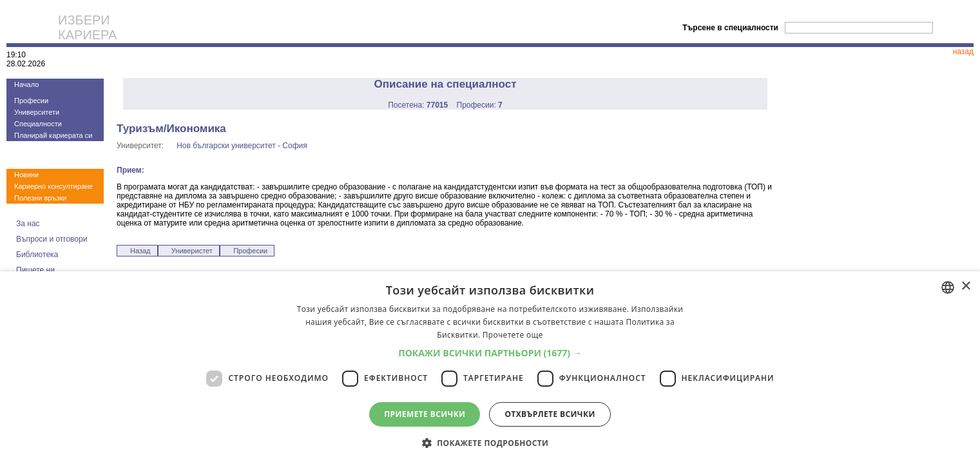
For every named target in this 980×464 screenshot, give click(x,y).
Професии (31, 101)
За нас (28, 224)
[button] (490, 353)
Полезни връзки (40, 198)
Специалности (38, 124)
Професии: (480, 105)
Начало (26, 84)
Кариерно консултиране (53, 186)
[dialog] (490, 368)
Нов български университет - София (242, 146)
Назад (140, 251)
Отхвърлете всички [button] (550, 414)
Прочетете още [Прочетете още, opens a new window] (513, 335)
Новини (26, 175)
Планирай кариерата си (53, 135)
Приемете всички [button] (425, 414)
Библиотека (37, 255)
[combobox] (948, 287)
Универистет (192, 251)
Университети (37, 112)
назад (963, 52)
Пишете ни (35, 270)
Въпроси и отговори (52, 239)
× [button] (966, 286)
